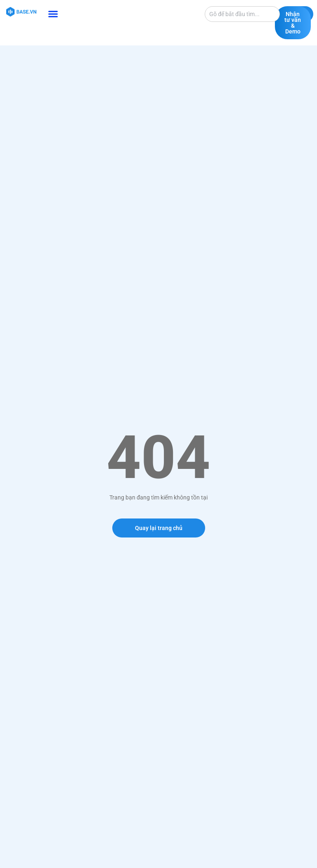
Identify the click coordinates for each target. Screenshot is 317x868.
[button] (53, 14)
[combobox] (242, 14)
